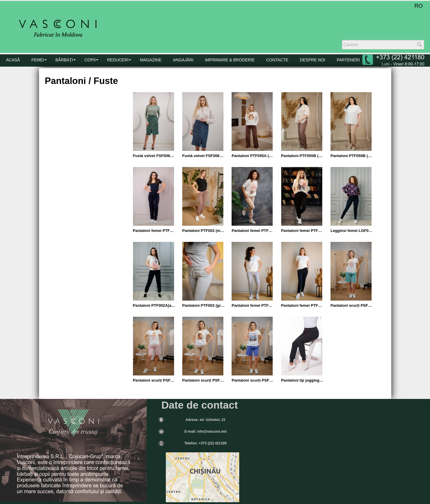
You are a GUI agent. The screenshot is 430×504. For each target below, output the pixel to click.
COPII (90, 60)
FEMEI (38, 60)
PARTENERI (348, 60)
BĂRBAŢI (64, 60)
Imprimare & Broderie (230, 60)
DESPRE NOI (313, 60)
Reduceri (118, 60)
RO (419, 6)
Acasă (13, 60)
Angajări (183, 60)
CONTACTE (277, 60)
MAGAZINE (151, 60)
